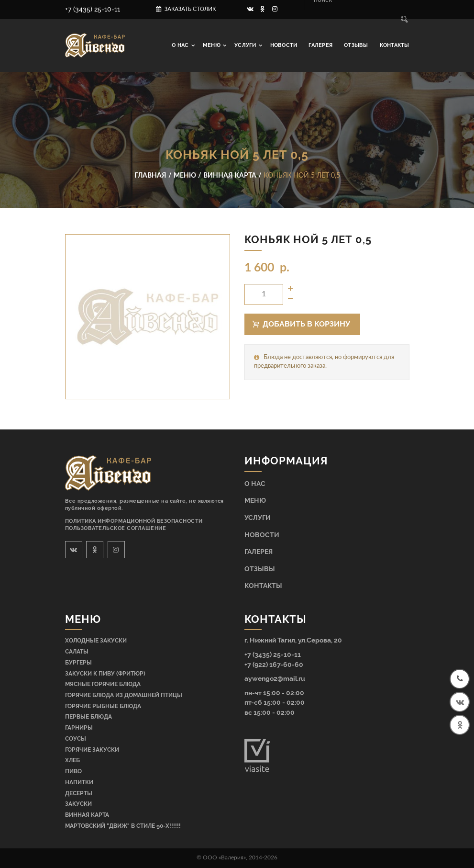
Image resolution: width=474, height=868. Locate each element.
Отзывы (356, 45)
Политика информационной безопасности (134, 521)
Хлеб (72, 760)
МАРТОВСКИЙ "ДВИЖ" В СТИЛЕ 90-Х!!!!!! (123, 826)
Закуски (78, 804)
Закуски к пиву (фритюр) (105, 674)
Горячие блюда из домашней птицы (124, 695)
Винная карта (87, 815)
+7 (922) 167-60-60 (274, 664)
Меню (212, 45)
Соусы (76, 739)
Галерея (320, 45)
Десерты (79, 793)
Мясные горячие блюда (103, 684)
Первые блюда (88, 717)
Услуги (246, 45)
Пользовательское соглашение (116, 528)
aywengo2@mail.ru (275, 678)
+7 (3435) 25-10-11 (93, 9)
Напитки (79, 782)
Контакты (395, 45)
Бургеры (78, 663)
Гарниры (79, 728)
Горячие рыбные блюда (103, 706)
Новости (284, 45)
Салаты (77, 652)
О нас (181, 45)
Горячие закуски (92, 750)
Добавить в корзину (301, 324)
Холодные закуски (96, 641)
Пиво (73, 771)
